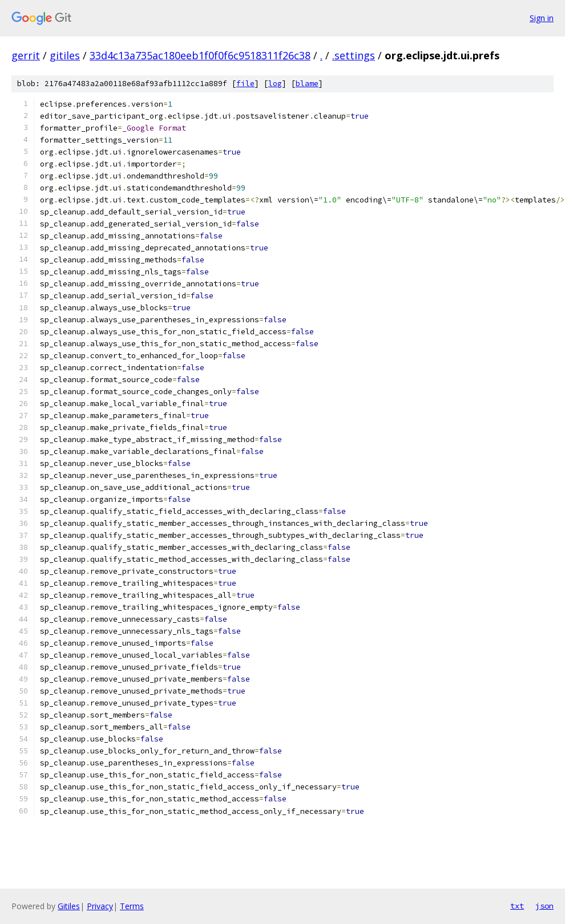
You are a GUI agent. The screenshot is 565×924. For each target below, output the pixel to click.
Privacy (100, 906)
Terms (132, 906)
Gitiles (69, 906)
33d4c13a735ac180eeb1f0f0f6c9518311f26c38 (200, 55)
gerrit (26, 55)
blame (307, 84)
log (275, 84)
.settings (354, 55)
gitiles (65, 55)
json (544, 906)
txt (517, 906)
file (245, 84)
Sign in (542, 18)
